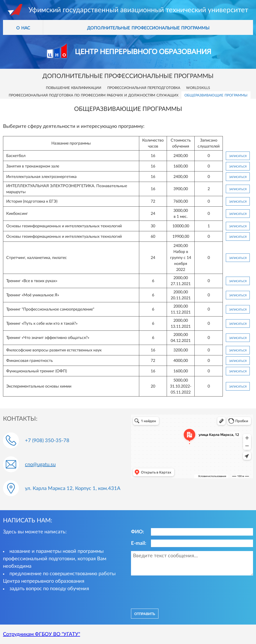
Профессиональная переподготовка (144, 87)
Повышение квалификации (74, 87)
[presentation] (169, 591)
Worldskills (198, 87)
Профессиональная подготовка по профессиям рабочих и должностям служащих (94, 95)
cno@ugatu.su (40, 465)
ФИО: (137, 532)
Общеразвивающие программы (216, 95)
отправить (145, 614)
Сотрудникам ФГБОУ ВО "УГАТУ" (42, 634)
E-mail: (139, 543)
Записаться (238, 156)
